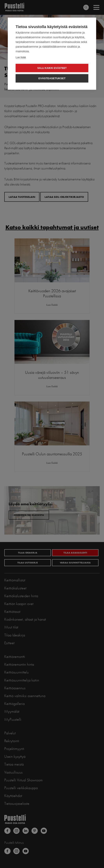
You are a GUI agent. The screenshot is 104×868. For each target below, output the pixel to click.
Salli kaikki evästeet (52, 68)
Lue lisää (21, 57)
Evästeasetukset (52, 78)
